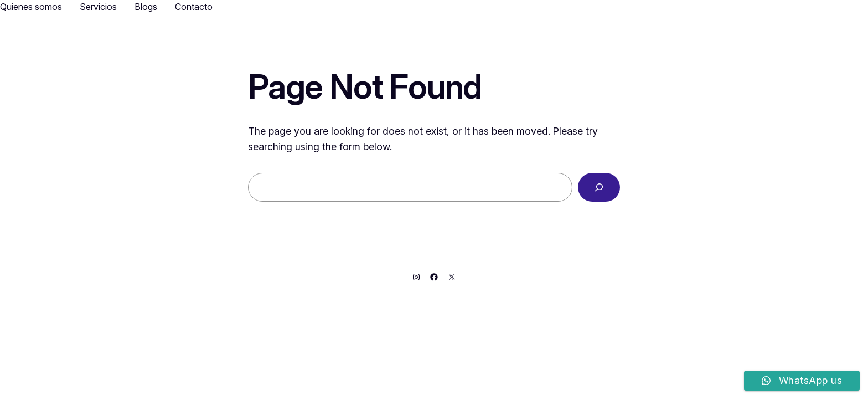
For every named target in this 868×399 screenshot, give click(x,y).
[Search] (599, 187)
